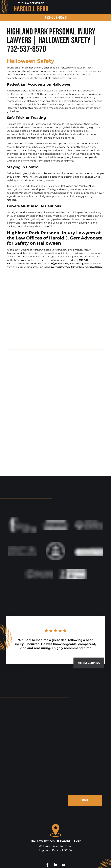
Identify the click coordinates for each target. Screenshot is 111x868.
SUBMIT (84, 755)
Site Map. (95, 862)
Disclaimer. (83, 862)
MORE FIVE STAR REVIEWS (85, 616)
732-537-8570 (56, 18)
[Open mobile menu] (104, 7)
